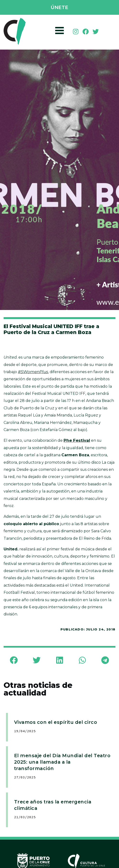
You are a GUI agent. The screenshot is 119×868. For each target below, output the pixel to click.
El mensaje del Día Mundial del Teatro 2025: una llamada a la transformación (62, 762)
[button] (59, 8)
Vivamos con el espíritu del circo (56, 722)
